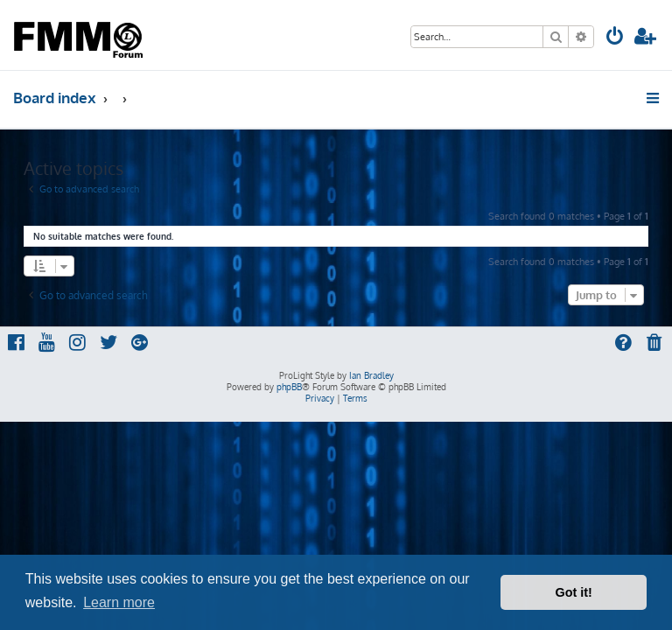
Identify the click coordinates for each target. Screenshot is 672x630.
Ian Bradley (371, 375)
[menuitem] (615, 38)
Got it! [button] (574, 592)
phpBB (289, 387)
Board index (55, 98)
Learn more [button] (119, 602)
